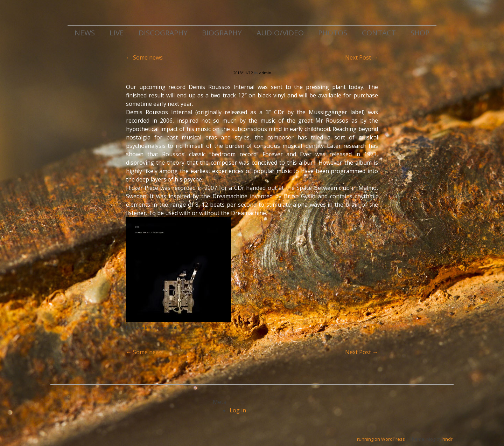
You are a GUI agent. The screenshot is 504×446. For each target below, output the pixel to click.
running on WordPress (381, 439)
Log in (238, 410)
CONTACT (379, 33)
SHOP (420, 33)
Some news (144, 57)
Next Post (362, 57)
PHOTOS (333, 33)
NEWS (85, 33)
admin (265, 73)
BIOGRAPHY (222, 33)
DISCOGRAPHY (163, 33)
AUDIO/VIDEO (280, 33)
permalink (167, 328)
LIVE (117, 33)
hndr (447, 439)
